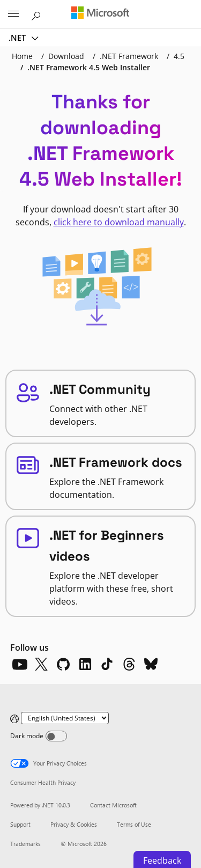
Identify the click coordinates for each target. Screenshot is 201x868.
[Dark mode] (56, 736)
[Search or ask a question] (38, 14)
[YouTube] (19, 664)
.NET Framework (129, 56)
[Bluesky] (151, 664)
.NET (18, 38)
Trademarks (25, 844)
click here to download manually (119, 222)
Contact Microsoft (113, 805)
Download (66, 56)
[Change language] (65, 718)
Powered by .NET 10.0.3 (40, 805)
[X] (41, 664)
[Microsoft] (100, 13)
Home (22, 56)
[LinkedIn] (85, 664)
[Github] (63, 664)
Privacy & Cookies (74, 824)
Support (20, 824)
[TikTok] (107, 664)
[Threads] (129, 664)
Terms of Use (134, 824)
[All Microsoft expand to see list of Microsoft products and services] (13, 14)
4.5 (179, 56)
